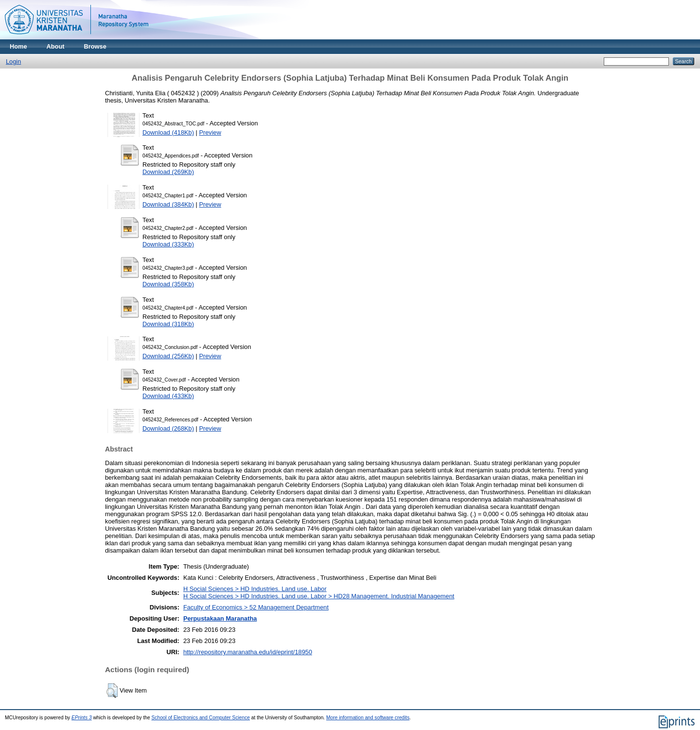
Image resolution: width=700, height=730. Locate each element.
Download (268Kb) (168, 428)
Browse (95, 46)
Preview (210, 132)
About (56, 46)
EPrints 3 (82, 718)
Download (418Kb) (168, 132)
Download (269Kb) (168, 172)
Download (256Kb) (168, 356)
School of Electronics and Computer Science (201, 718)
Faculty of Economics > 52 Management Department (256, 607)
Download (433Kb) (168, 396)
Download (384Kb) (168, 204)
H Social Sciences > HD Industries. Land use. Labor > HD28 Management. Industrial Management (319, 596)
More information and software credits (368, 718)
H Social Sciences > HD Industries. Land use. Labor (255, 589)
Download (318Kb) (168, 324)
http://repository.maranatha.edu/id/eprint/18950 (248, 652)
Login (13, 61)
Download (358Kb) (168, 284)
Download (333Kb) (168, 244)
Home (18, 46)
